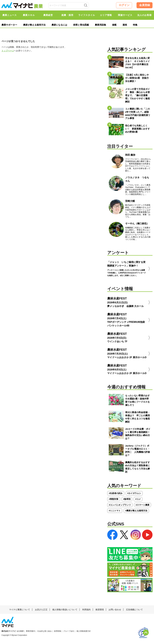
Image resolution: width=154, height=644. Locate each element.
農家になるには (59, 25)
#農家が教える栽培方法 (136, 511)
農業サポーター (9, 25)
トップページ (8, 51)
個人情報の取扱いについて (65, 610)
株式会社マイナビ (9, 631)
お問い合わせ (115, 610)
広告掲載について (134, 610)
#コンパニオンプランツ (120, 505)
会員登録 (145, 5)
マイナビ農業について (20, 610)
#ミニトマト (115, 511)
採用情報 (58, 631)
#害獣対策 (114, 499)
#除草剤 (127, 499)
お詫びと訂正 (41, 610)
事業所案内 (30, 631)
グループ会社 (69, 631)
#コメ (138, 499)
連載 (114, 25)
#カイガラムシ (134, 493)
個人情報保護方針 (84, 631)
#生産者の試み (116, 493)
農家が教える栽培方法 (34, 25)
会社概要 (20, 631)
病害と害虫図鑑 (81, 25)
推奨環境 (100, 610)
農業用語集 (100, 25)
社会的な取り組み (45, 631)
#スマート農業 (143, 505)
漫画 (125, 25)
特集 (135, 25)
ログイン (124, 5)
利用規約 (86, 610)
